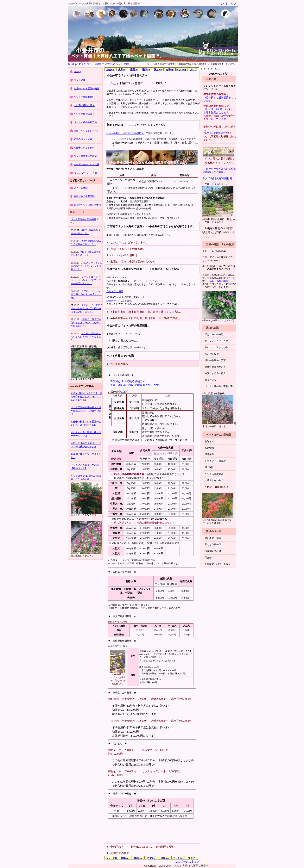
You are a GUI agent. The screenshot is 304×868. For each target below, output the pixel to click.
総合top (72, 64)
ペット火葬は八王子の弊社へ (192, 866)
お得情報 (209, 448)
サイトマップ (228, 3)
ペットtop (181, 70)
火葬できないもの (214, 480)
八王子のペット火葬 (84, 148)
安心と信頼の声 (213, 544)
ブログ (193, 70)
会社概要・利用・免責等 (218, 564)
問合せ (208, 558)
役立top (158, 70)
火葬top (122, 70)
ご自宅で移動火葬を (84, 105)
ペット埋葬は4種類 (84, 97)
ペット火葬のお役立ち (85, 122)
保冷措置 (209, 454)
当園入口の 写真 (115, 291)
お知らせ (209, 441)
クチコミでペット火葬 (216, 341)
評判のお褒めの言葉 (215, 360)
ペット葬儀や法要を (84, 114)
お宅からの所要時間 (84, 196)
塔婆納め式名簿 (213, 551)
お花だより (211, 380)
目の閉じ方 (211, 467)
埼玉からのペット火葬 (85, 173)
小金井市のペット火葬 (115, 64)
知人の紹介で (212, 354)
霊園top (134, 70)
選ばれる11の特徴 (214, 334)
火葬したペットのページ (86, 131)
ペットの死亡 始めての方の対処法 (125, 133)
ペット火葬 (79, 80)
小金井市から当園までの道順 (124, 269)
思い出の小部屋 (213, 538)
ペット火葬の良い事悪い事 (219, 386)
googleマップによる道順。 (120, 301)
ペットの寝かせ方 (214, 474)
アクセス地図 (81, 188)
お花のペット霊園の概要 (86, 89)
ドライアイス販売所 (215, 461)
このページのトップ (187, 861)
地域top (170, 70)
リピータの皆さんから (216, 347)
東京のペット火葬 (89, 64)
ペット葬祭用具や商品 (85, 156)
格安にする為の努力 (215, 373)
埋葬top (146, 70)
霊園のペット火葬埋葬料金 (88, 205)
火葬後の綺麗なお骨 (215, 367)
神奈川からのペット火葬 (86, 164)
